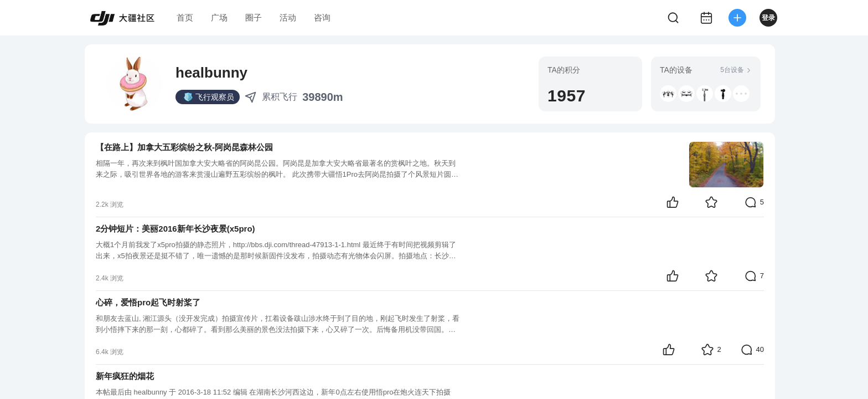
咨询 (322, 17)
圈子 (254, 17)
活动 (288, 17)
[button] (668, 94)
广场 (219, 17)
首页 (185, 17)
